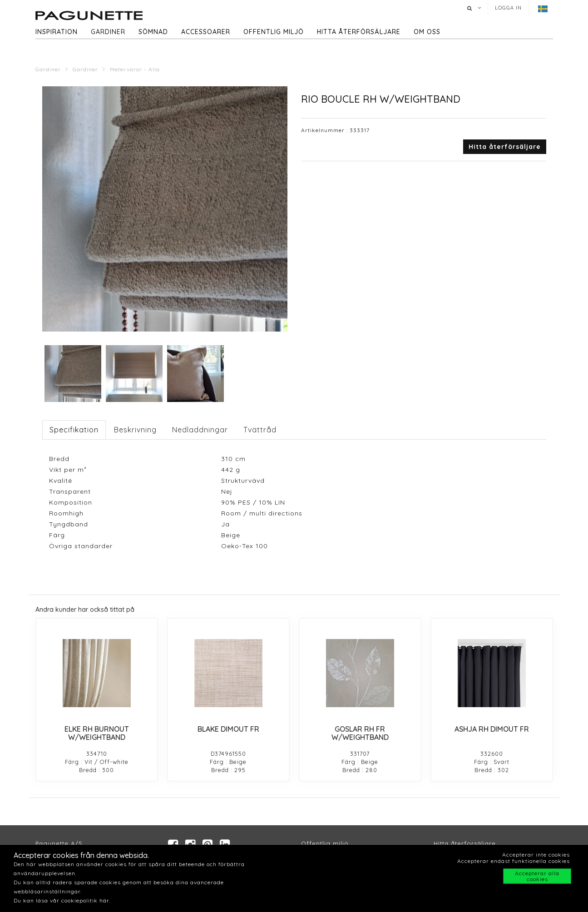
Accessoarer (206, 32)
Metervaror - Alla (135, 69)
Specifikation (74, 430)
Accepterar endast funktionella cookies (514, 861)
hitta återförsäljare (359, 32)
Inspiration (57, 32)
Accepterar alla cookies (537, 876)
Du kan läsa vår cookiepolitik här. (62, 900)
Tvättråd (260, 430)
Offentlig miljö (274, 32)
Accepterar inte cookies (536, 855)
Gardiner (108, 32)
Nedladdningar (200, 430)
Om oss (427, 32)
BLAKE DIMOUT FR (228, 729)
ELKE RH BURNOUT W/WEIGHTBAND (97, 733)
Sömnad (153, 32)
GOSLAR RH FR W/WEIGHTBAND (360, 733)
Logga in (508, 8)
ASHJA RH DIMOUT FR (492, 729)
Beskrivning (135, 430)
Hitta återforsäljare (465, 844)
